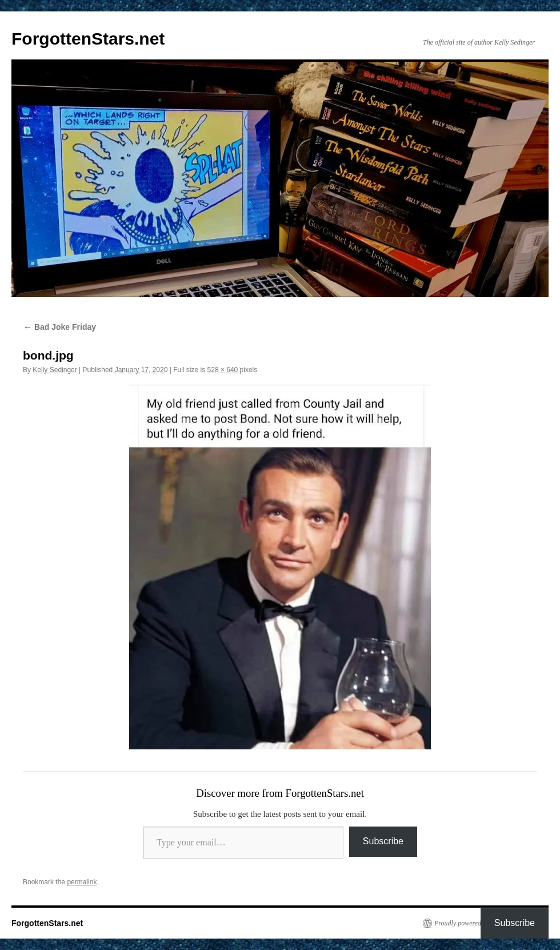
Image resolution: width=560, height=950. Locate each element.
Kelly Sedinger (55, 370)
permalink (82, 882)
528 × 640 (223, 370)
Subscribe (383, 841)
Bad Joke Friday (59, 327)
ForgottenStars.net (88, 39)
